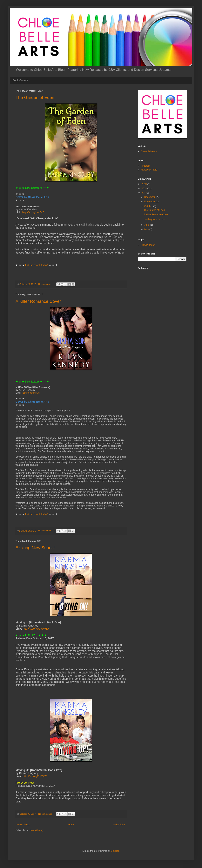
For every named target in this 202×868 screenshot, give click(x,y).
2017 (145, 193)
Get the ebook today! (37, 265)
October (149, 206)
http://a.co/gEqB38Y (35, 776)
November (150, 202)
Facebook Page (149, 170)
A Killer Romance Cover (38, 301)
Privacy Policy (148, 245)
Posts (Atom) (36, 830)
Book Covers (20, 80)
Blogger (115, 851)
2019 (145, 184)
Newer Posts (23, 825)
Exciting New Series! (35, 548)
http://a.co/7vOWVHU (36, 629)
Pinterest (145, 166)
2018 (145, 189)
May (147, 229)
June (147, 225)
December (150, 197)
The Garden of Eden (35, 97)
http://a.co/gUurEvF (33, 212)
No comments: (45, 284)
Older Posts (119, 825)
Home (71, 825)
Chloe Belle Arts (149, 151)
